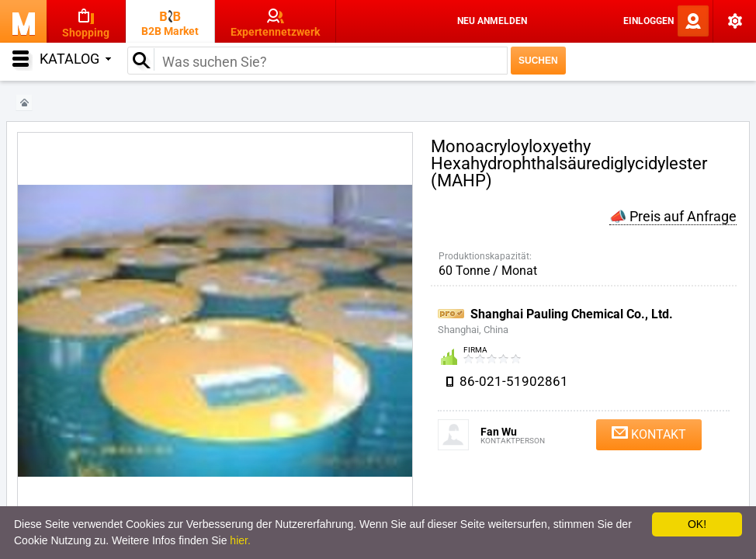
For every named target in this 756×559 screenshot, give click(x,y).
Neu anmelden (492, 21)
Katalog (75, 59)
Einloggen (648, 21)
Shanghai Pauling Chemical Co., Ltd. (572, 314)
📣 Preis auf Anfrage (673, 216)
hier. (240, 540)
